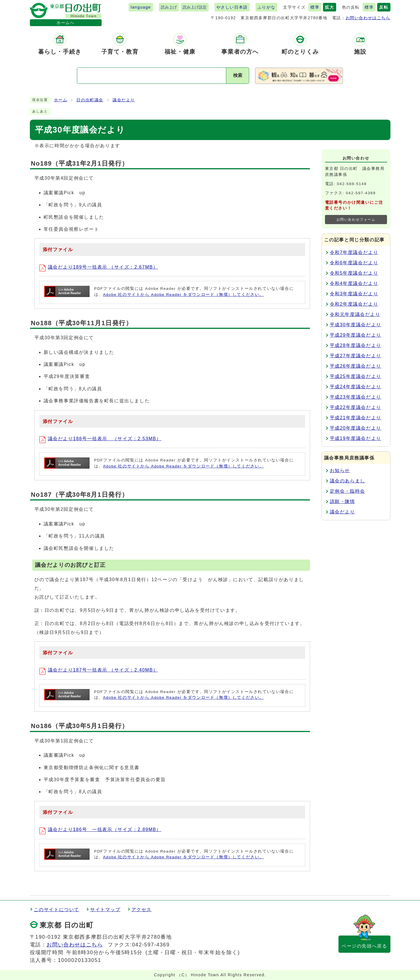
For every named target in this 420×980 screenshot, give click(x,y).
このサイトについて (57, 910)
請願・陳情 (342, 501)
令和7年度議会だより (354, 252)
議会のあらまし (348, 481)
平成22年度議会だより (356, 407)
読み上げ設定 (195, 7)
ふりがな (266, 7)
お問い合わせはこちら (368, 18)
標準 (315, 7)
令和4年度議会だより (354, 283)
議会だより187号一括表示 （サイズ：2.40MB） (99, 670)
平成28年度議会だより (356, 345)
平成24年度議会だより (356, 387)
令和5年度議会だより (354, 273)
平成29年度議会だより (356, 335)
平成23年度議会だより (356, 397)
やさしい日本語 (232, 7)
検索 (238, 75)
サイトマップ (105, 910)
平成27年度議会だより (356, 356)
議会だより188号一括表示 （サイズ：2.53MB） (100, 439)
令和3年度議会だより (354, 294)
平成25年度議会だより (356, 376)
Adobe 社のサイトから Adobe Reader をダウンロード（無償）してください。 (183, 295)
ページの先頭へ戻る (364, 946)
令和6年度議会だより (354, 263)
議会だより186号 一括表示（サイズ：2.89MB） (100, 829)
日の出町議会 (90, 100)
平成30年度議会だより (356, 325)
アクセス (142, 910)
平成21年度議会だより (356, 418)
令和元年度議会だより (355, 314)
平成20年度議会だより (356, 428)
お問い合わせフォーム (356, 220)
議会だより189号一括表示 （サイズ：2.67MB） (99, 267)
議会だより (124, 100)
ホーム (61, 100)
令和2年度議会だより (354, 304)
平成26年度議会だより (356, 366)
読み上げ (169, 7)
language (141, 7)
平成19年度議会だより (356, 438)
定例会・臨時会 (348, 491)
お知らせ (340, 470)
